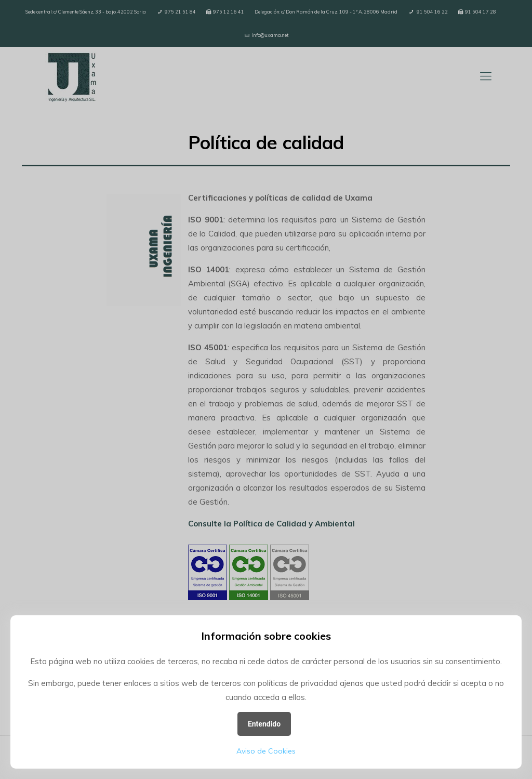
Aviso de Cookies (266, 751)
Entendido (264, 724)
